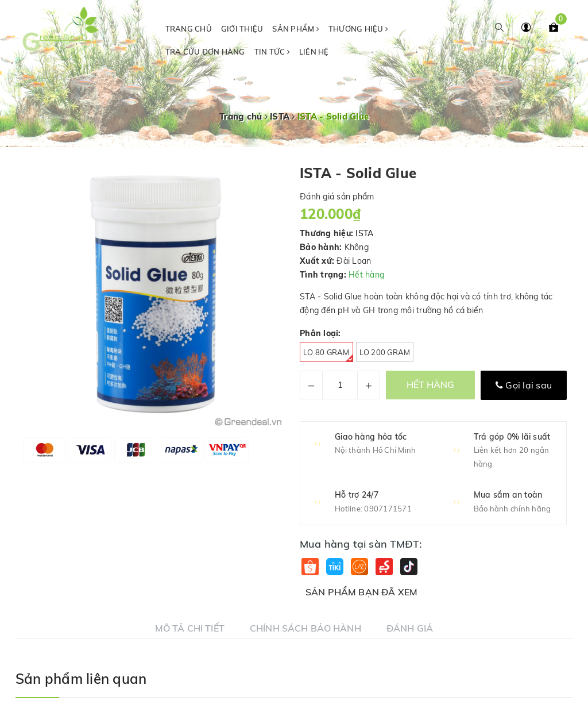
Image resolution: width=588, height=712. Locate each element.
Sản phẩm (296, 29)
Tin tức (272, 52)
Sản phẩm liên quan (81, 679)
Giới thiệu (242, 29)
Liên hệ (314, 52)
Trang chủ (189, 29)
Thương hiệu (358, 29)
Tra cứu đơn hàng (205, 52)
